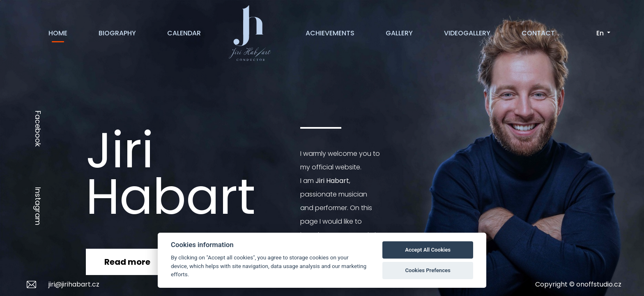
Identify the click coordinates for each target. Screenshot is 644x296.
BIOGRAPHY (117, 33)
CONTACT (538, 33)
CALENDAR (184, 33)
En (601, 33)
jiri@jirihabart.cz (74, 284)
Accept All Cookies (428, 250)
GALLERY (399, 33)
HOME (58, 33)
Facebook (38, 129)
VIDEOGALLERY (467, 33)
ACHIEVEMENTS (330, 33)
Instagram (38, 206)
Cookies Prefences (428, 270)
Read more (127, 262)
